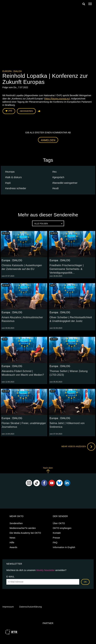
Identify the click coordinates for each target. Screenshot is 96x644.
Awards (13, 547)
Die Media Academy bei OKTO (25, 533)
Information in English (64, 547)
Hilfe (12, 543)
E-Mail (10, 577)
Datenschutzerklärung (30, 607)
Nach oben (48, 470)
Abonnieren (26, 111)
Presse (56, 538)
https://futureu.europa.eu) (57, 99)
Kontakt (57, 533)
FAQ (55, 543)
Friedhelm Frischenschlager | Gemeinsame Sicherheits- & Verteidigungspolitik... (67, 269)
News (12, 538)
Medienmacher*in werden (23, 528)
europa (11, 172)
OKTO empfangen (62, 528)
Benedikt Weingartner (66, 183)
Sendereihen (16, 523)
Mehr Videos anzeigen (78, 447)
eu (55, 172)
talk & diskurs (14, 177)
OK (85, 582)
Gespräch (59, 177)
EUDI (56, 188)
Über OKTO (59, 523)
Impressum (8, 607)
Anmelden (48, 140)
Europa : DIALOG (12, 71)
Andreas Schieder (16, 188)
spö (9, 183)
